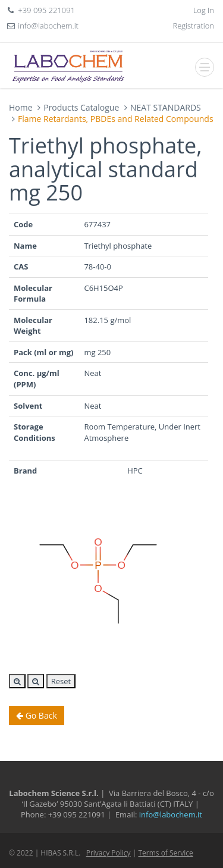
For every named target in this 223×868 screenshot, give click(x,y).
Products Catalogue (81, 107)
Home (21, 107)
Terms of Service (165, 853)
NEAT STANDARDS (166, 107)
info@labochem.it (48, 26)
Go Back (37, 715)
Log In (204, 10)
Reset (61, 681)
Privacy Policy (109, 853)
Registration (194, 26)
